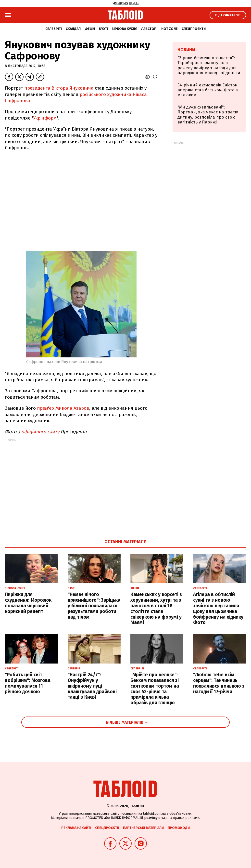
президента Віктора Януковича (59, 88)
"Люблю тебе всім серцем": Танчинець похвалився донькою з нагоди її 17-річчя (219, 683)
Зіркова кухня (125, 29)
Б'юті (103, 29)
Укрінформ (45, 118)
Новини (186, 50)
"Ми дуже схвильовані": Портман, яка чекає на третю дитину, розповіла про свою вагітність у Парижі (208, 115)
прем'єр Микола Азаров (63, 408)
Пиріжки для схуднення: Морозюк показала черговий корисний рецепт (28, 603)
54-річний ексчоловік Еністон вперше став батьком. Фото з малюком (208, 90)
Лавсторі (149, 29)
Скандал (73, 29)
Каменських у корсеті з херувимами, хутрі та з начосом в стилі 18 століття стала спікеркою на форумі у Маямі (156, 608)
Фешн (90, 29)
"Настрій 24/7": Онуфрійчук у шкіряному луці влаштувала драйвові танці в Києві (92, 686)
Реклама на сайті (76, 828)
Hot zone (169, 29)
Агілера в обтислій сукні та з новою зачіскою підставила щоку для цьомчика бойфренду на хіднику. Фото (219, 608)
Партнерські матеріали (143, 828)
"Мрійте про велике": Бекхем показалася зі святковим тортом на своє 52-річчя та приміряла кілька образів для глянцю (155, 689)
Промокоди (179, 828)
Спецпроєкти (194, 29)
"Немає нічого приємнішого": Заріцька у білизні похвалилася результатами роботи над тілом (94, 606)
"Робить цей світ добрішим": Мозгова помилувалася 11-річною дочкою (28, 683)
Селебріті (54, 29)
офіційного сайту (40, 432)
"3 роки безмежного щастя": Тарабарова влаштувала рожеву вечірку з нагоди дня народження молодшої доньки (209, 65)
